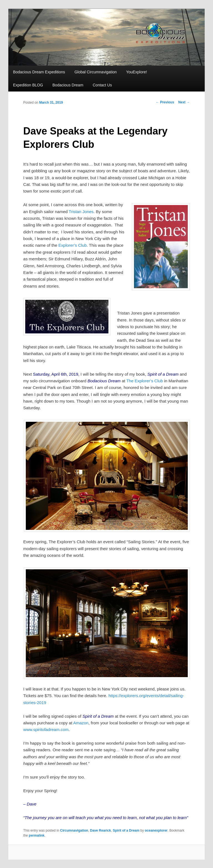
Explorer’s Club (73, 245)
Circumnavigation (74, 830)
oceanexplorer (156, 830)
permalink (37, 835)
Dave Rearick (101, 830)
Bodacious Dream (68, 85)
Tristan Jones (81, 212)
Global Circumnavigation (96, 72)
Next (184, 102)
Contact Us (102, 85)
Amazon (81, 723)
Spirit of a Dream (126, 830)
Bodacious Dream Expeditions (39, 72)
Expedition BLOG (28, 85)
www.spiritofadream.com (46, 729)
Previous (165, 102)
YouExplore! (137, 72)
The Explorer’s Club (144, 381)
